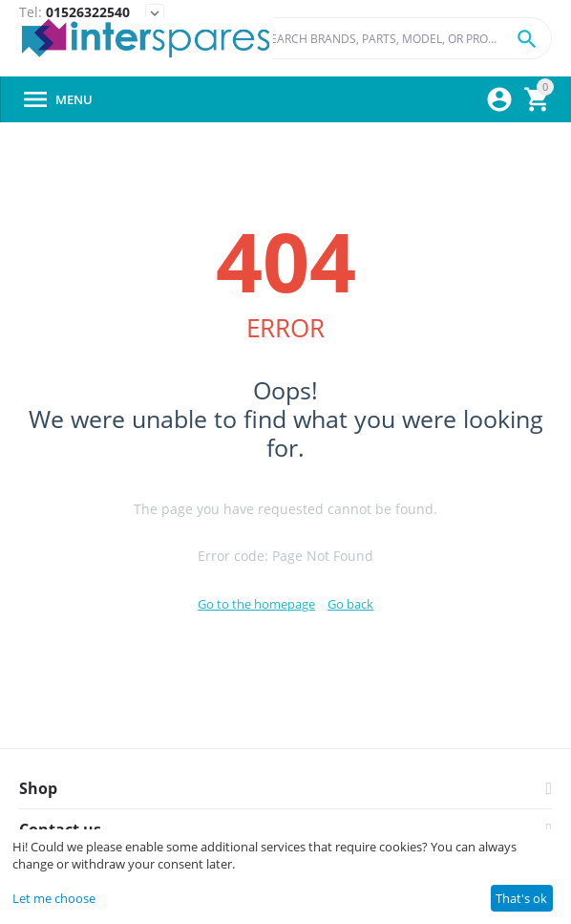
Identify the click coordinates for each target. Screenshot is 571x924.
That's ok (521, 898)
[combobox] (400, 38)
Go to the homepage (256, 604)
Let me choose (54, 898)
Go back (350, 604)
